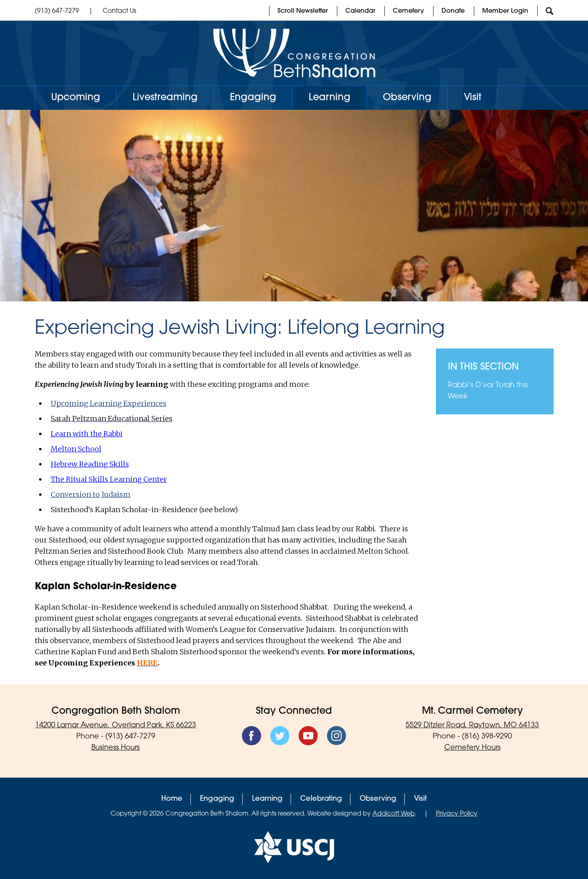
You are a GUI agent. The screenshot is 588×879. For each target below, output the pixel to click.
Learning (330, 98)
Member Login (505, 11)
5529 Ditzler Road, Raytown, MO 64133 (472, 726)
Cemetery (408, 11)
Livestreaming (165, 98)
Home (172, 799)
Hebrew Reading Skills (90, 464)
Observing (407, 98)
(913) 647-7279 (57, 11)
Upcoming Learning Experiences (109, 403)
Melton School (76, 449)
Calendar (360, 11)
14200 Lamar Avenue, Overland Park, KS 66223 (116, 726)
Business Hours (116, 748)
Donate (453, 11)
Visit (473, 98)
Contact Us (119, 11)
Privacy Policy (457, 814)
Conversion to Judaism (91, 494)
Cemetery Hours (472, 748)
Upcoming (76, 98)
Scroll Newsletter (303, 11)
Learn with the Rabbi (87, 434)
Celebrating (321, 799)
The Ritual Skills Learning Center (109, 479)
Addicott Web (394, 814)
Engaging (253, 98)
